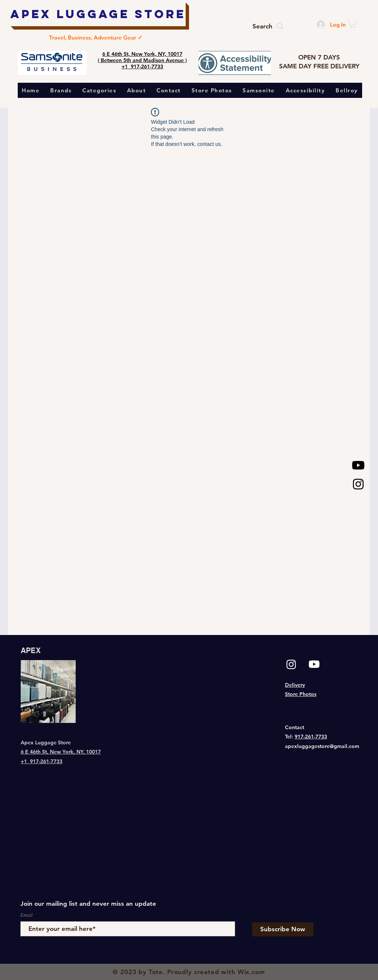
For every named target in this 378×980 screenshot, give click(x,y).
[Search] (269, 26)
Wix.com (251, 972)
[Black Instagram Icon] (358, 484)
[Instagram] (291, 664)
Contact (295, 727)
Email (26, 915)
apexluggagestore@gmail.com (322, 746)
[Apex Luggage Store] (98, 14)
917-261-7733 (311, 737)
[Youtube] (358, 465)
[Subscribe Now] (283, 929)
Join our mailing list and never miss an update (88, 904)
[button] (353, 23)
